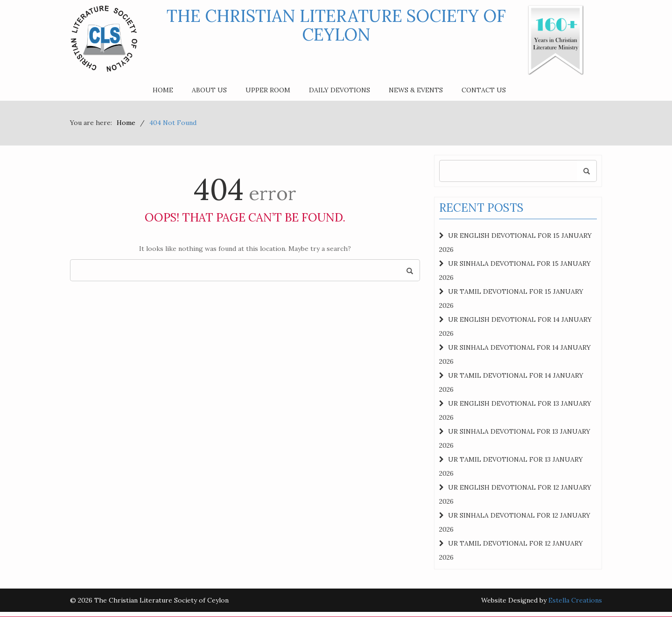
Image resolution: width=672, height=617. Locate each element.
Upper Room (268, 90)
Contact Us (484, 90)
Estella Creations (575, 600)
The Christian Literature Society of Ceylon (336, 25)
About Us (209, 90)
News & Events (416, 90)
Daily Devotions (339, 90)
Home (163, 90)
